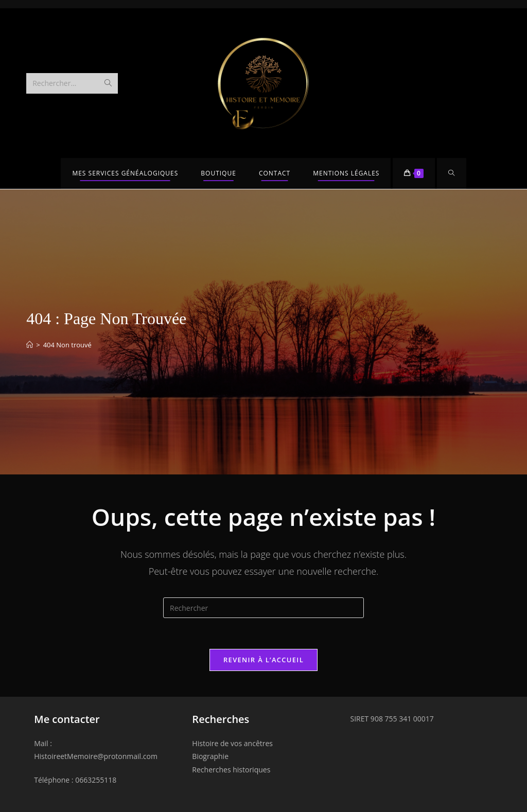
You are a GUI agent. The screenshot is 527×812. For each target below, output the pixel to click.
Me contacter (67, 719)
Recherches (221, 719)
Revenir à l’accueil (263, 660)
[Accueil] (30, 345)
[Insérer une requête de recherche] (263, 608)
